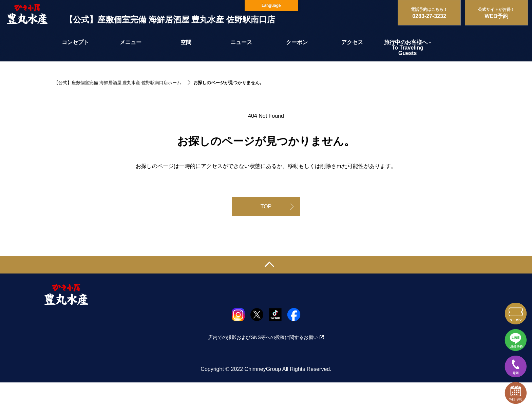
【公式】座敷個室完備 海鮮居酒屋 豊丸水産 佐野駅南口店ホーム (118, 83)
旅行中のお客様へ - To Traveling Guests (407, 48)
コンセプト (75, 42)
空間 (186, 42)
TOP (266, 206)
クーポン (297, 42)
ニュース (241, 42)
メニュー (131, 42)
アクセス (352, 42)
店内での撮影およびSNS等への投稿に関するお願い (266, 337)
